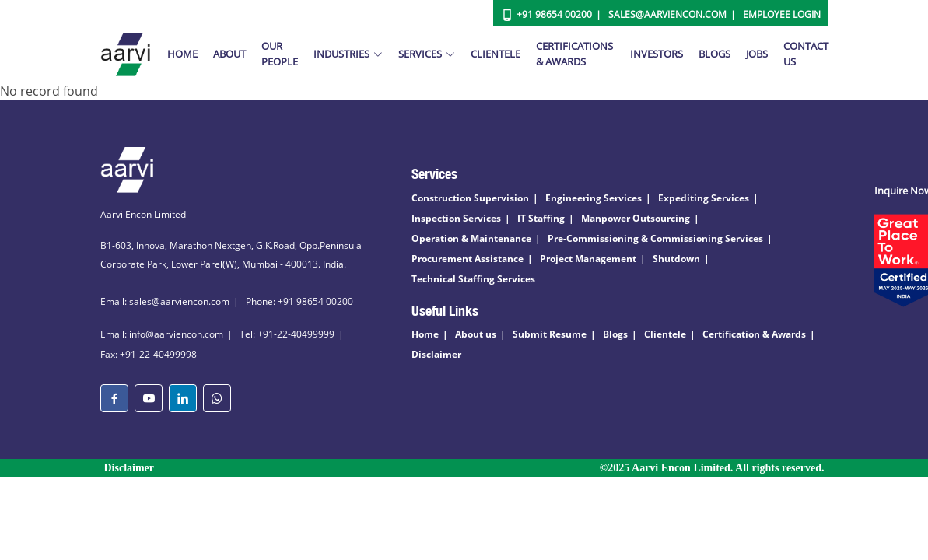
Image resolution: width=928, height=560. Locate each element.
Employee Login (782, 14)
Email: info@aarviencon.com (162, 334)
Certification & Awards (754, 334)
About (229, 54)
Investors (657, 54)
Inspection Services (456, 218)
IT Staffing (541, 218)
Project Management (588, 259)
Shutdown (676, 259)
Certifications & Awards (574, 54)
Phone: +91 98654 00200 (299, 301)
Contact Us (806, 54)
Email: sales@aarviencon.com (165, 301)
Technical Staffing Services (473, 279)
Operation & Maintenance (471, 238)
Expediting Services (704, 198)
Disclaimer (436, 354)
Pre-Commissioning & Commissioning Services (655, 238)
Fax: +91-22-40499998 (149, 354)
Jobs (757, 54)
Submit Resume (550, 334)
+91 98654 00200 (554, 14)
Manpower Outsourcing (636, 218)
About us (476, 334)
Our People (280, 54)
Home (182, 54)
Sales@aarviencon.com (667, 14)
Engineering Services (594, 198)
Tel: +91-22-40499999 (287, 334)
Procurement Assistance (468, 259)
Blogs (714, 54)
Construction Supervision (470, 198)
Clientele (496, 54)
